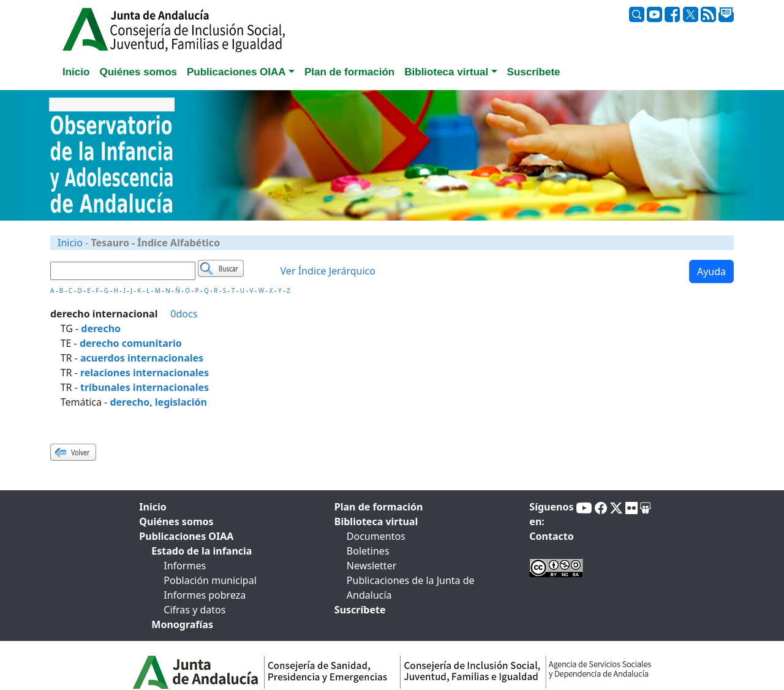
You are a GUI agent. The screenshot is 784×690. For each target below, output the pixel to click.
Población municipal (210, 580)
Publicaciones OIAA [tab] (186, 536)
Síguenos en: (551, 514)
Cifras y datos (194, 610)
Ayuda (711, 271)
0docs (184, 314)
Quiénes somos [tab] (138, 72)
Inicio (70, 243)
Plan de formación (379, 507)
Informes (185, 566)
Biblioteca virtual (376, 521)
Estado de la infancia (202, 551)
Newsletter (371, 566)
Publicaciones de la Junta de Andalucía (411, 588)
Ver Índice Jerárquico (328, 271)
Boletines (368, 551)
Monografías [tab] (182, 624)
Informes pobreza (205, 595)
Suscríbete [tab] (534, 72)
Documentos (376, 536)
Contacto (551, 536)
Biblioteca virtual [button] (446, 72)
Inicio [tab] (76, 72)
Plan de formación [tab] (349, 72)
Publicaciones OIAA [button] (236, 72)
